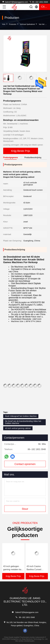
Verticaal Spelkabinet (27, 24)
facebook (25, 631)
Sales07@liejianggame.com (15, 2)
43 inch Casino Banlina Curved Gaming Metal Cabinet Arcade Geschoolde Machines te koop (35, 568)
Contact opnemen (25, 464)
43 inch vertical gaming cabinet (18, 428)
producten (13, 24)
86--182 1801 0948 (39, 2)
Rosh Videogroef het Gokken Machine (21, 416)
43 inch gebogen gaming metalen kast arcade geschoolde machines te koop (13, 568)
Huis (4, 24)
